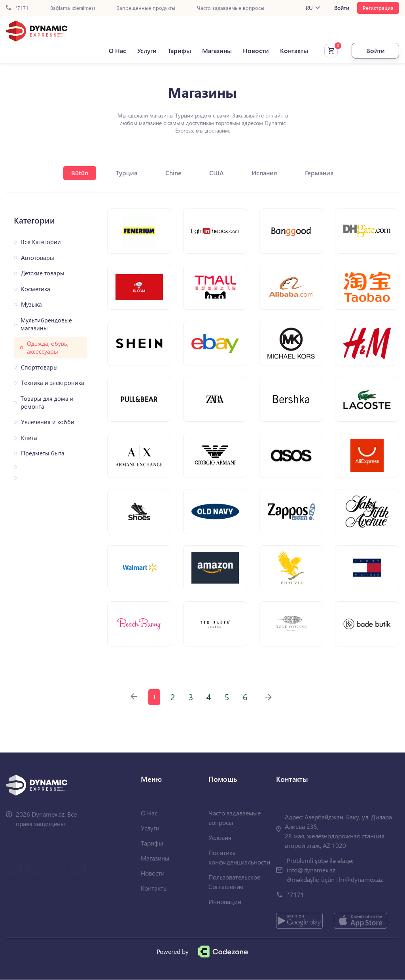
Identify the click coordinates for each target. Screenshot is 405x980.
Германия (319, 173)
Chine (173, 173)
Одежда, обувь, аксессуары (48, 348)
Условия (220, 838)
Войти (342, 8)
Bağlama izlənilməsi (73, 8)
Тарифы (179, 51)
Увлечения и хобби (48, 422)
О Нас (117, 51)
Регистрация (378, 8)
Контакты (294, 51)
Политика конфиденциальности (239, 858)
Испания (264, 173)
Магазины (217, 51)
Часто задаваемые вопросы (231, 8)
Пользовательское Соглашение (234, 882)
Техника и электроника (53, 383)
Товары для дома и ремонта (47, 403)
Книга (29, 438)
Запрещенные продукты (146, 8)
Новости (256, 51)
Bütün (80, 173)
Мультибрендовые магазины (46, 324)
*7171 (17, 8)
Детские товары (43, 273)
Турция (127, 173)
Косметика (36, 289)
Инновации (225, 902)
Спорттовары (39, 367)
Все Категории (41, 242)
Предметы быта (43, 453)
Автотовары (38, 258)
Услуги (147, 51)
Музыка (31, 304)
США (217, 173)
